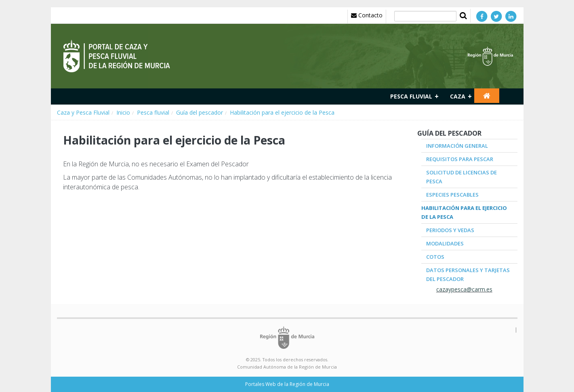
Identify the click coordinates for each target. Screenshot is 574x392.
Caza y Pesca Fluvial (83, 112)
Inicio (123, 112)
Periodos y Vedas (450, 230)
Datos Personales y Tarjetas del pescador (468, 275)
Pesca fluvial (411, 96)
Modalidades (445, 243)
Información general (457, 146)
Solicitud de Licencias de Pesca (462, 177)
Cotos (435, 257)
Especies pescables (452, 195)
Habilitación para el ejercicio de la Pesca (282, 112)
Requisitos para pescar (460, 159)
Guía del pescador (200, 112)
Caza (458, 96)
